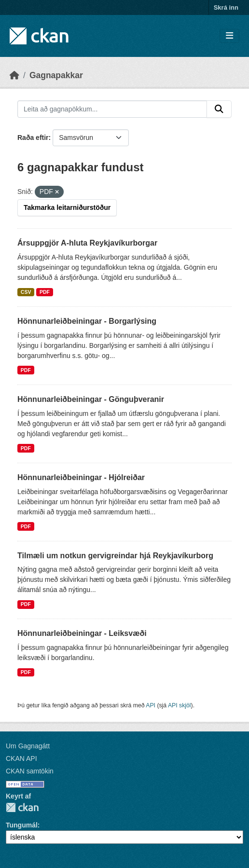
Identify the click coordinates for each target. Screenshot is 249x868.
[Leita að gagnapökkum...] (112, 109)
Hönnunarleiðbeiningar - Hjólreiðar (81, 477)
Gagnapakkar (56, 75)
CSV (26, 292)
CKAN (22, 807)
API (151, 705)
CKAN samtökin (30, 771)
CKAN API (21, 758)
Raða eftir (33, 138)
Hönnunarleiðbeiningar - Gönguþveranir (91, 399)
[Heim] (14, 75)
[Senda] (219, 109)
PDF (45, 292)
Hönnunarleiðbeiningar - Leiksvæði (82, 633)
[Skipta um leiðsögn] (229, 36)
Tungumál (22, 825)
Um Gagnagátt (28, 746)
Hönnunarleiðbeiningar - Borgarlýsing (87, 321)
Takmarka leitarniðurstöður (67, 207)
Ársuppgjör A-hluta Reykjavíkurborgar (87, 243)
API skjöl (180, 705)
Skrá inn (226, 7)
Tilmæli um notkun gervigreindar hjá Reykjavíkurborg (115, 556)
